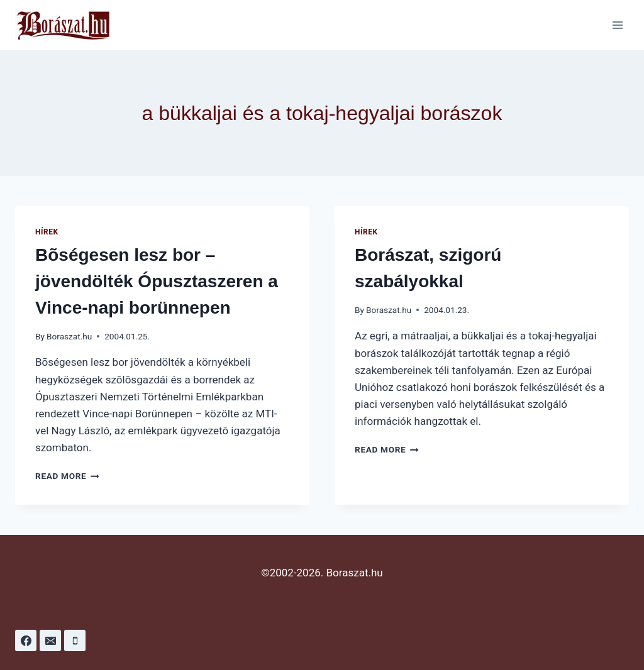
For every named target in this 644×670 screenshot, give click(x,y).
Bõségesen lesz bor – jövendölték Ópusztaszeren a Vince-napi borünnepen (157, 281)
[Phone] (75, 640)
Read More (67, 476)
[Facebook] (26, 640)
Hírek (47, 232)
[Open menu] (617, 25)
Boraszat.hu (69, 336)
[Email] (50, 640)
